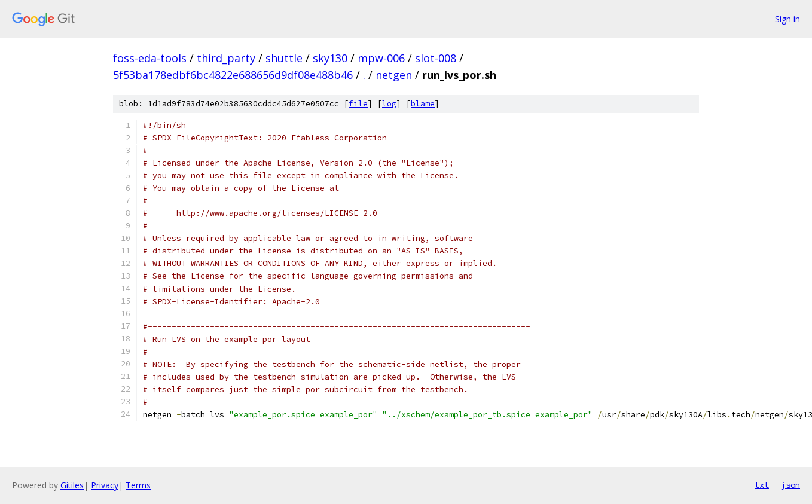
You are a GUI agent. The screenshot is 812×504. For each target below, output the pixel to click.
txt (762, 485)
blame (423, 104)
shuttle (284, 58)
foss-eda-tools (150, 58)
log (389, 104)
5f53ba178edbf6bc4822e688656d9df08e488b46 (233, 75)
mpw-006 (381, 58)
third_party (226, 58)
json (790, 485)
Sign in (787, 19)
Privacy (105, 485)
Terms (138, 485)
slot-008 (436, 58)
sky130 (330, 58)
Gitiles (72, 485)
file (358, 104)
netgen (394, 75)
